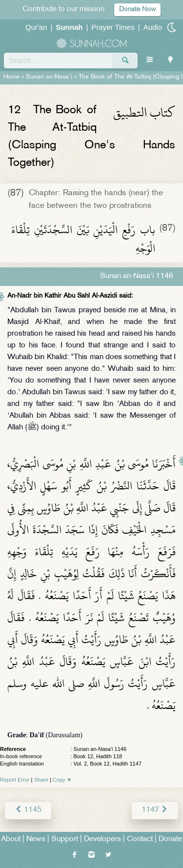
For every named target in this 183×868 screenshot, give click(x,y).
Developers (102, 839)
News (36, 839)
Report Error (15, 780)
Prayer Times (113, 27)
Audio (153, 27)
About (11, 839)
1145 (28, 810)
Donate (170, 839)
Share (41, 780)
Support (65, 839)
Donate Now (137, 10)
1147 (155, 810)
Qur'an (36, 27)
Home (11, 77)
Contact (140, 839)
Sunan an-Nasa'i (49, 77)
